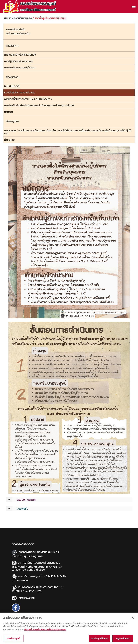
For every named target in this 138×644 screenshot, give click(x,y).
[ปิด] (133, 621)
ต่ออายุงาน (12, 121)
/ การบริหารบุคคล (22, 18)
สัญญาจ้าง (12, 77)
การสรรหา (12, 46)
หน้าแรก (7, 18)
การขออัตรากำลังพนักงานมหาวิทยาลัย (18, 31)
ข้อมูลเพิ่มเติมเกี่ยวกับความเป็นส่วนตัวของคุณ (45, 633)
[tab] (69, 500)
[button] (69, 500)
